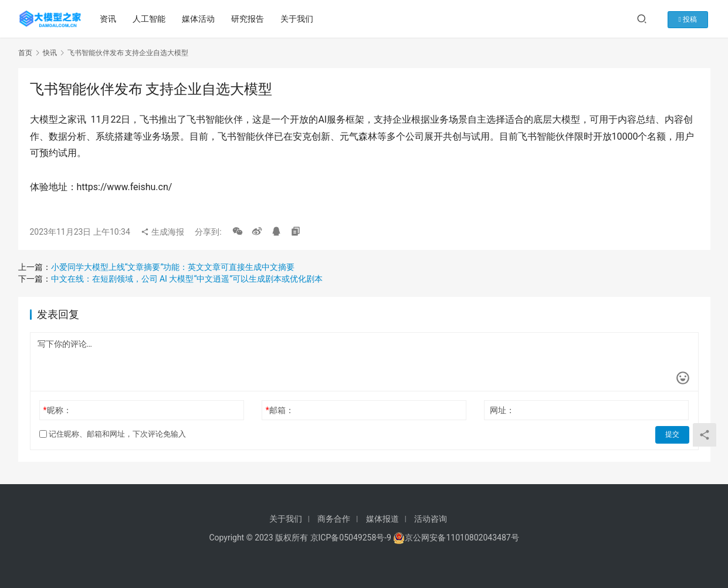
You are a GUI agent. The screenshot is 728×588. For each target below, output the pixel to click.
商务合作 (334, 519)
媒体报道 (382, 519)
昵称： (57, 410)
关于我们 (298, 19)
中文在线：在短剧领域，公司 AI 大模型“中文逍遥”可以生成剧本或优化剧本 (187, 279)
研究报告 (249, 19)
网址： (502, 410)
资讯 (109, 19)
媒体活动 (199, 19)
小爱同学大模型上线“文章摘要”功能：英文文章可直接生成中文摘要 (173, 267)
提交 (673, 434)
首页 (25, 53)
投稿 (691, 19)
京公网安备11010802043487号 (462, 538)
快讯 (50, 53)
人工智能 (150, 19)
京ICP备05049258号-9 (351, 538)
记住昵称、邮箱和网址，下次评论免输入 (113, 434)
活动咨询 (431, 519)
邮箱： (280, 410)
